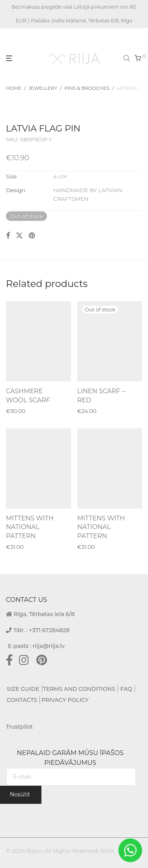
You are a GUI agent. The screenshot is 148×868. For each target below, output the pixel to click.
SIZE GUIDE (23, 689)
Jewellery (43, 88)
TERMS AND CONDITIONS (79, 689)
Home (14, 88)
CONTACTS (22, 700)
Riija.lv (35, 851)
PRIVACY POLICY (65, 700)
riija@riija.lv (49, 646)
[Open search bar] (127, 58)
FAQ (126, 689)
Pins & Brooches (87, 88)
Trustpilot (19, 727)
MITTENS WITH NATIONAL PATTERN (30, 527)
